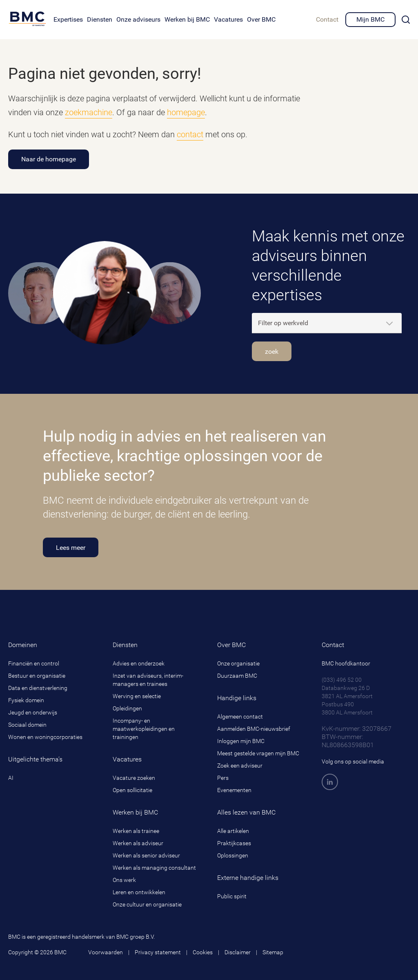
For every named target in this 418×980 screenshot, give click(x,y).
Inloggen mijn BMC (241, 741)
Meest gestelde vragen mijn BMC (258, 753)
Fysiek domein (26, 700)
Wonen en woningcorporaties (45, 737)
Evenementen (234, 790)
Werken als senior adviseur (146, 855)
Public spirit (232, 896)
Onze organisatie (238, 663)
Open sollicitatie (132, 790)
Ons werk (124, 880)
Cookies (203, 952)
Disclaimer (238, 952)
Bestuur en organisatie (37, 676)
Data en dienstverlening (38, 688)
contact (190, 134)
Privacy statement (158, 952)
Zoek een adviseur (240, 766)
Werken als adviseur (138, 843)
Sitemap (273, 952)
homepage (186, 112)
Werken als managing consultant (154, 868)
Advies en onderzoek (139, 663)
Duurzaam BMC (237, 676)
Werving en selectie (137, 696)
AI (11, 778)
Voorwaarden (106, 952)
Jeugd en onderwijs (33, 712)
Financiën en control (34, 663)
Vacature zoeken (134, 778)
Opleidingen (127, 708)
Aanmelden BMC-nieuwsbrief (254, 729)
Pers (223, 778)
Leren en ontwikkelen (139, 892)
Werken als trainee (136, 831)
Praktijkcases (234, 843)
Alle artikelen (233, 831)
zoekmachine (89, 112)
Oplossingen (233, 855)
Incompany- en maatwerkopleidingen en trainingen (144, 729)
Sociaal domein (27, 725)
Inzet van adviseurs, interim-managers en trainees (148, 680)
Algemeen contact (240, 717)
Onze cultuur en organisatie (147, 904)
